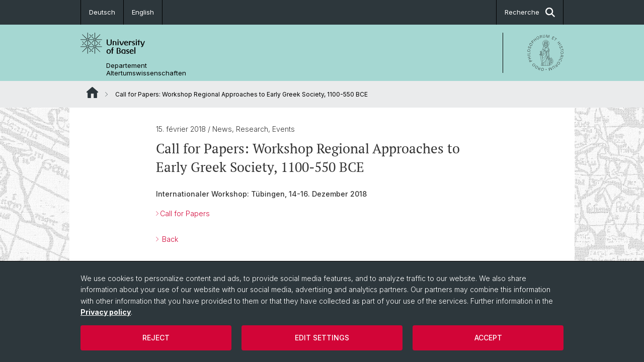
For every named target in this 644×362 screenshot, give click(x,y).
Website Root (92, 93)
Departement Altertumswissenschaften (146, 69)
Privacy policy (106, 312)
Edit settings (322, 338)
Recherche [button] (530, 12)
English (143, 12)
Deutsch (102, 12)
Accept (488, 338)
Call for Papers (185, 213)
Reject (156, 338)
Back (169, 239)
